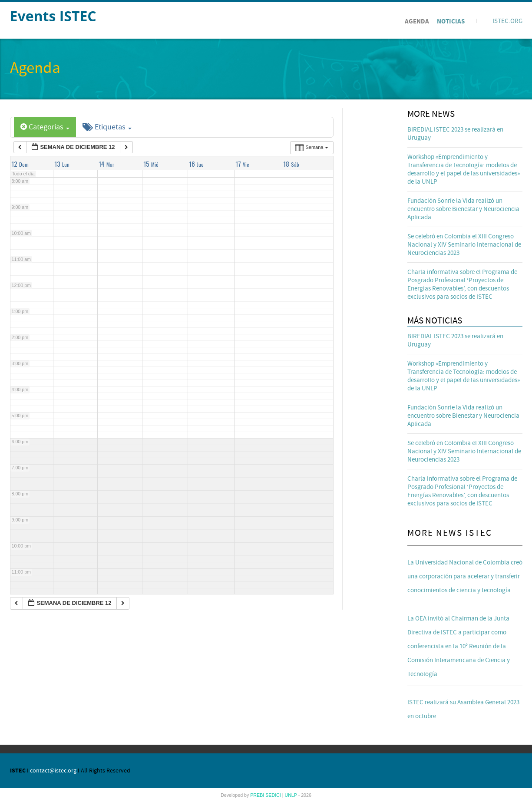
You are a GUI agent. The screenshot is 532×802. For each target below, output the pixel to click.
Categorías (45, 127)
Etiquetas (107, 127)
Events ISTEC (53, 16)
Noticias (451, 21)
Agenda (417, 21)
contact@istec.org (53, 771)
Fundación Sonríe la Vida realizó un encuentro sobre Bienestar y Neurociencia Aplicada (463, 209)
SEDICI (274, 795)
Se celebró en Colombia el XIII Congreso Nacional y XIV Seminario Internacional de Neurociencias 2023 (464, 245)
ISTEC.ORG (507, 21)
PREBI (258, 795)
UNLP (291, 795)
